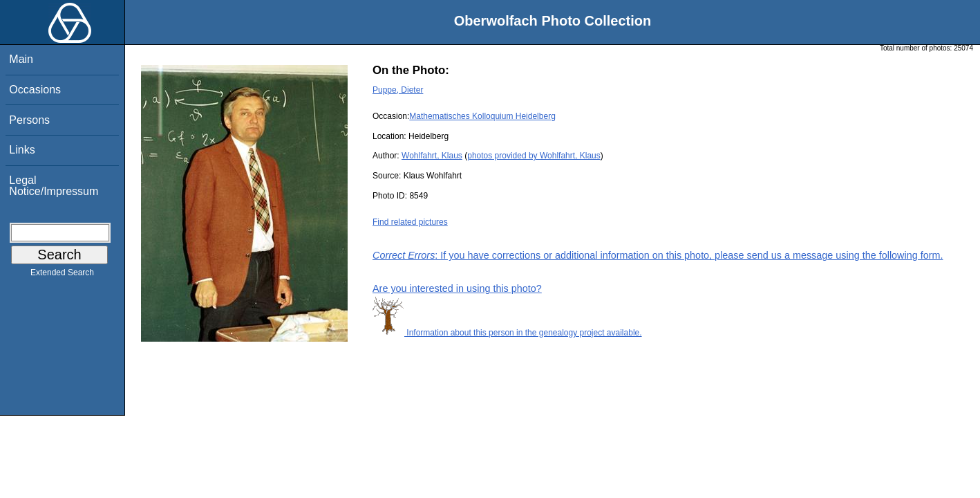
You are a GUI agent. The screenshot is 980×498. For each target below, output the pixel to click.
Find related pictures (410, 222)
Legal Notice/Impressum (54, 186)
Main (21, 59)
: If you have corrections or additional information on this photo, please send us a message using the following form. (658, 255)
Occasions (35, 90)
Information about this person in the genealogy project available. (507, 333)
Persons (29, 120)
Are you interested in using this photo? (457, 288)
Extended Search (62, 275)
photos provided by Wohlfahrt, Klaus (534, 156)
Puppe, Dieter (398, 90)
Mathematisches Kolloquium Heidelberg (482, 116)
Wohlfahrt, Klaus (432, 156)
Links (22, 150)
